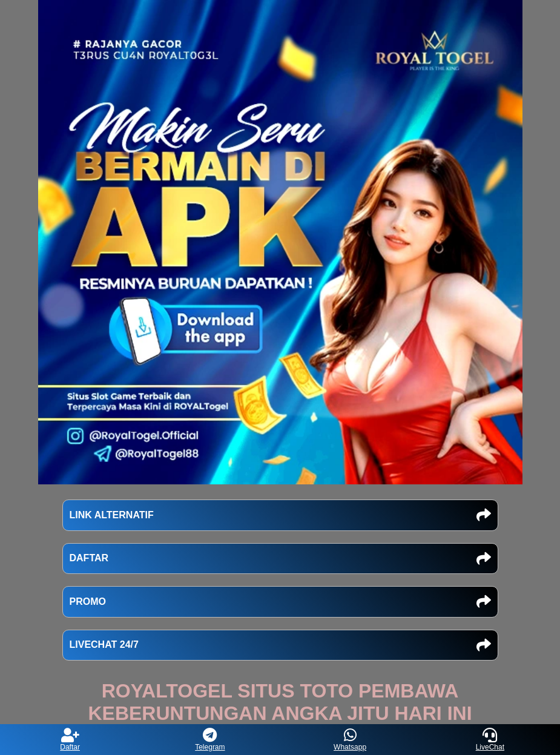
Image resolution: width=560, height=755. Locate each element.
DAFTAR (280, 559)
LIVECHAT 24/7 (280, 645)
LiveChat (490, 740)
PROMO (280, 602)
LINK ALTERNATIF (280, 515)
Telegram (210, 740)
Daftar (70, 740)
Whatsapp (350, 740)
